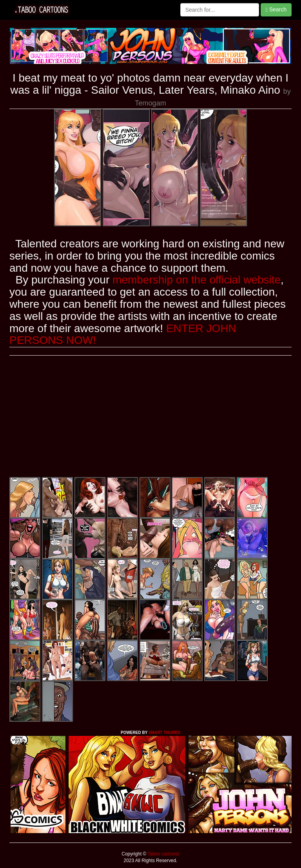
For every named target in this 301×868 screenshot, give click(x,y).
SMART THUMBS (164, 733)
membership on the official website (197, 280)
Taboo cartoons (163, 854)
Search (276, 10)
